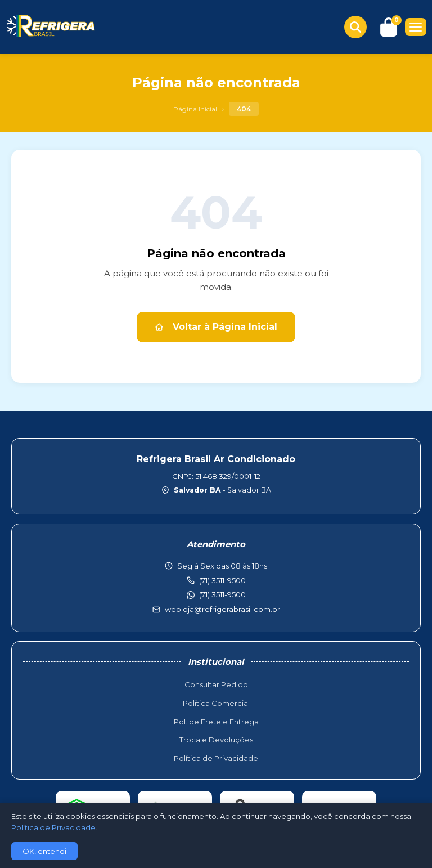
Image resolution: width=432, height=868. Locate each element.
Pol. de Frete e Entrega (216, 722)
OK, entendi (44, 851)
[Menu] (416, 27)
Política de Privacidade (216, 758)
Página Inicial (195, 109)
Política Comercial (216, 703)
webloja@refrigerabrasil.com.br (222, 609)
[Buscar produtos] (355, 27)
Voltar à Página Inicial (216, 327)
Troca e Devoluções (216, 740)
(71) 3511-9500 (222, 594)
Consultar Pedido (216, 684)
